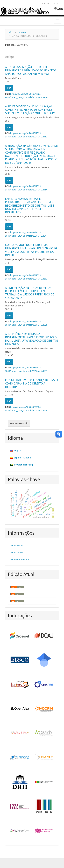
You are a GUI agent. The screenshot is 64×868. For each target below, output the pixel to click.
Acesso (58, 3)
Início (11, 32)
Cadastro (44, 3)
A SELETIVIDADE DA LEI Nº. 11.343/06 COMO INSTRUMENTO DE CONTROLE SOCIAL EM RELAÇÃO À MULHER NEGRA (30, 110)
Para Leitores (17, 545)
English (18, 451)
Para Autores (17, 552)
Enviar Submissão (19, 423)
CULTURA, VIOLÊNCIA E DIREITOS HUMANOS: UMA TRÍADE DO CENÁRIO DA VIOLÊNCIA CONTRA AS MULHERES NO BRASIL (31, 250)
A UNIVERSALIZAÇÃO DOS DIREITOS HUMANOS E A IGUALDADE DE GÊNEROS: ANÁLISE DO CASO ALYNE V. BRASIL (31, 70)
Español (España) (23, 458)
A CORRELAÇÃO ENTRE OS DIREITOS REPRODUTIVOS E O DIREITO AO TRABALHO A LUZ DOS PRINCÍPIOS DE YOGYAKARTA (30, 293)
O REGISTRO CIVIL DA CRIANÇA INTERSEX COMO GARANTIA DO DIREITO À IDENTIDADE (31, 383)
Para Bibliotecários (20, 560)
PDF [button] (9, 88)
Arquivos (22, 32)
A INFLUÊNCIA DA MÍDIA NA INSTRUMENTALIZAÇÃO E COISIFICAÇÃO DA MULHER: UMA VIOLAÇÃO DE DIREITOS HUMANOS (32, 339)
